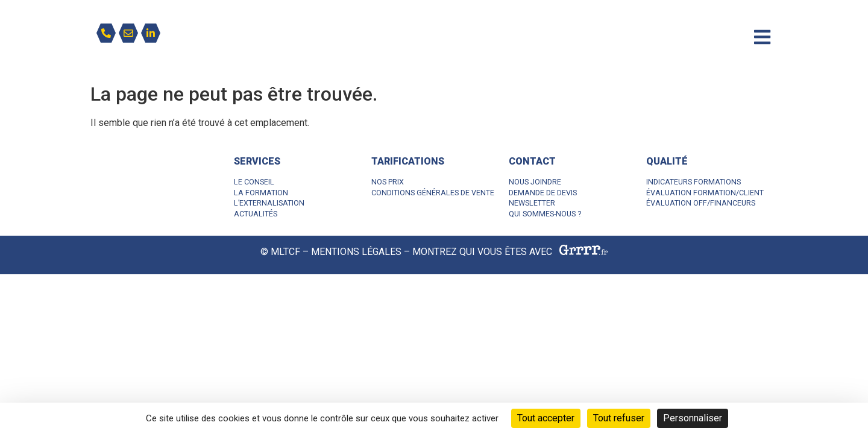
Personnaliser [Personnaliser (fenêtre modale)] (693, 418)
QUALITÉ (667, 161)
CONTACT (532, 161)
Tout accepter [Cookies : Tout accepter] (546, 418)
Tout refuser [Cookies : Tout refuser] (619, 418)
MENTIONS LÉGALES (356, 252)
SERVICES (257, 161)
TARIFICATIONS (408, 161)
